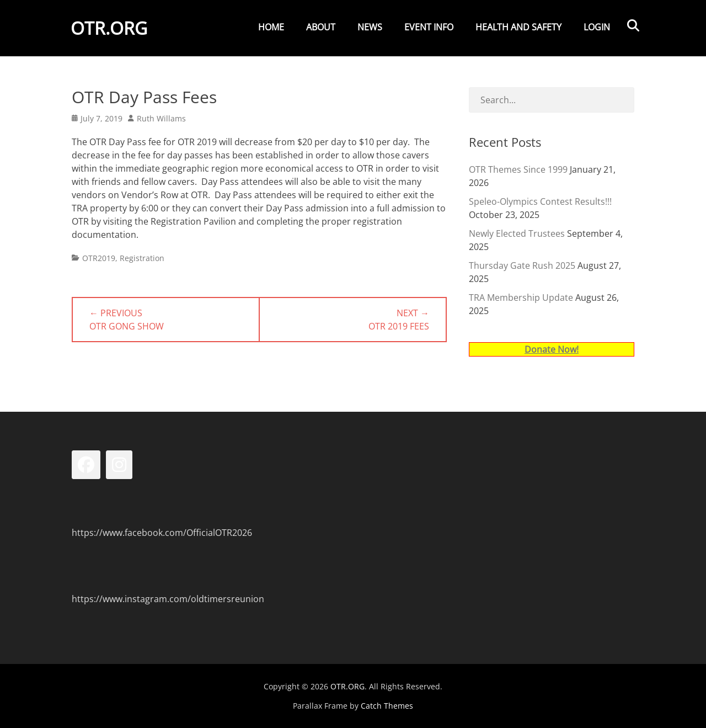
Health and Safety (518, 27)
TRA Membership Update (521, 297)
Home (271, 27)
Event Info (429, 27)
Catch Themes (387, 706)
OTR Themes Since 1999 (518, 169)
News (370, 27)
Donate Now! (552, 349)
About (321, 27)
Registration (142, 258)
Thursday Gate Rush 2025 (522, 265)
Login (597, 27)
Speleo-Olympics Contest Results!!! (540, 201)
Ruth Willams (161, 118)
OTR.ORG (110, 30)
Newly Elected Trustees (517, 233)
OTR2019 (99, 258)
